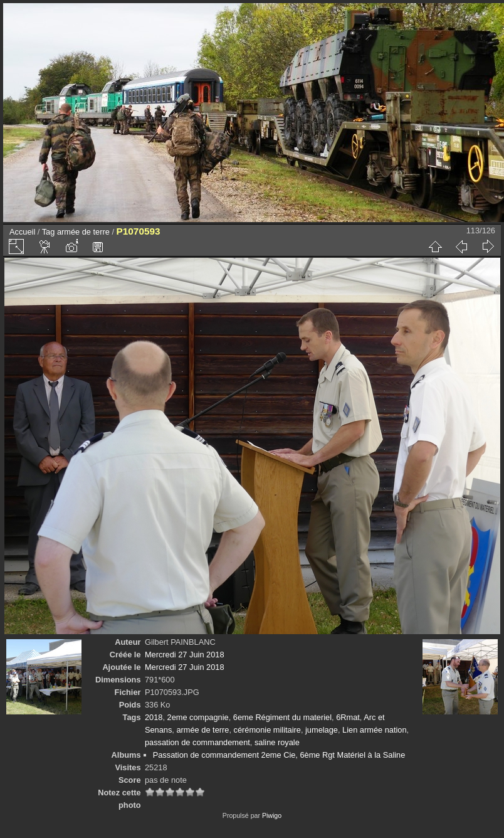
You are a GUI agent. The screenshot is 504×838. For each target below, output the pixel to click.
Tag (49, 232)
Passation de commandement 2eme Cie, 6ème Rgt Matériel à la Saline (279, 755)
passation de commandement (197, 742)
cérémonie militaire (267, 730)
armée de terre (83, 232)
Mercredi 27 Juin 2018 (185, 655)
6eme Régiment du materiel (282, 717)
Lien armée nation (374, 730)
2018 (154, 717)
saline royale (277, 742)
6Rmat (348, 717)
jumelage (322, 730)
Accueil (22, 232)
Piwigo (272, 815)
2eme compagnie (198, 717)
